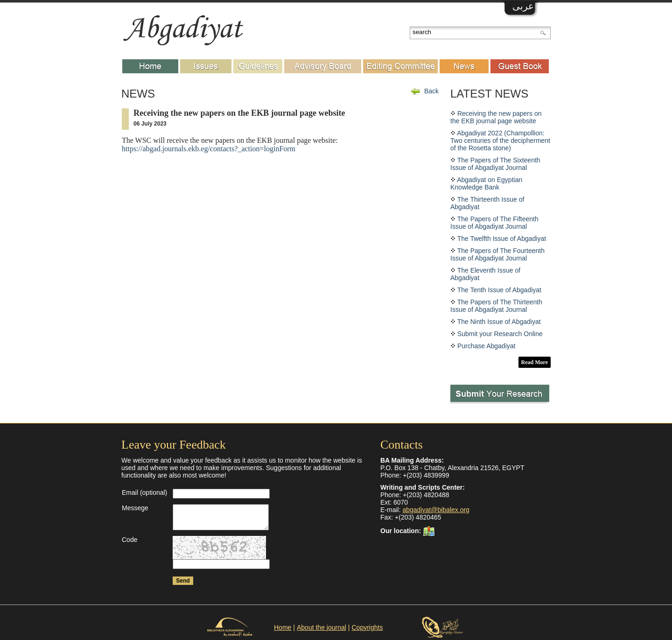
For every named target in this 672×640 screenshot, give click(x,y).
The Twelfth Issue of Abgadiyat (502, 239)
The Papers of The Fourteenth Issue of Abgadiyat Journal (497, 254)
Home (283, 627)
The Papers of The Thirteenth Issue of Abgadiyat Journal (496, 306)
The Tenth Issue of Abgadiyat (499, 290)
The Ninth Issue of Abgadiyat (499, 322)
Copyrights (367, 627)
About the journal (322, 627)
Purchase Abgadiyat (486, 346)
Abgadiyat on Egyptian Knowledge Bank (486, 183)
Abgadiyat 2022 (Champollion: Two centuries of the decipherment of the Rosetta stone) (500, 141)
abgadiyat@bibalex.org (436, 510)
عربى (523, 6)
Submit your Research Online (500, 334)
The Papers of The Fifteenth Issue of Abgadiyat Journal (494, 223)
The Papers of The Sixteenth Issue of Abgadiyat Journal (495, 164)
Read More (535, 362)
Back (431, 91)
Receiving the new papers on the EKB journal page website (496, 117)
